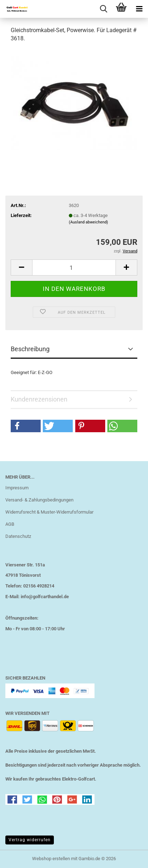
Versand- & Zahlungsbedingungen (39, 500)
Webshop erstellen (51, 859)
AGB (10, 524)
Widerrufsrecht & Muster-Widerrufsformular (49, 512)
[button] (21, 268)
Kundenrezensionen (39, 399)
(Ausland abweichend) (88, 222)
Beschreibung (30, 349)
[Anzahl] (74, 268)
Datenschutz (18, 536)
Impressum (17, 488)
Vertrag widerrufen (30, 840)
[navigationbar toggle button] (139, 9)
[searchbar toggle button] (103, 9)
